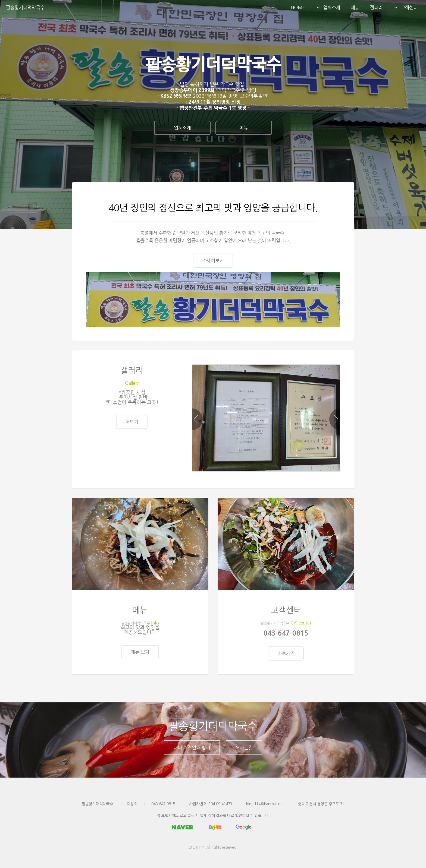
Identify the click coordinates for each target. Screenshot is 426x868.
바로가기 (286, 658)
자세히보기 (213, 261)
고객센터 (405, 8)
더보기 (132, 427)
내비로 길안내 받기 (192, 753)
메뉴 (355, 7)
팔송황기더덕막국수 (25, 7)
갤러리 (376, 7)
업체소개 (328, 8)
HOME (298, 7)
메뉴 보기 (140, 657)
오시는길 (244, 753)
